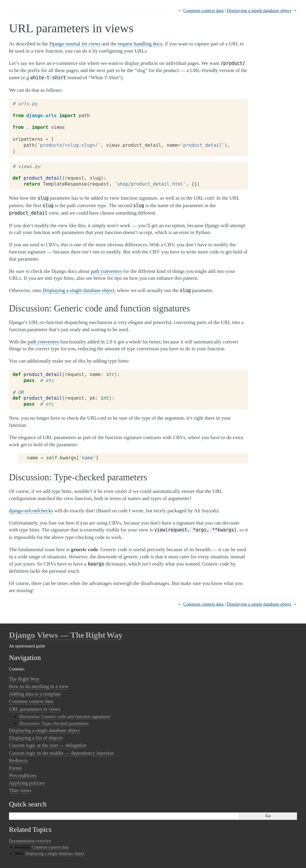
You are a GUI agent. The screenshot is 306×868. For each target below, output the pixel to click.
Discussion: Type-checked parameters (54, 723)
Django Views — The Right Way (66, 635)
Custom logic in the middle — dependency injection (61, 753)
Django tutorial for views (75, 44)
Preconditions (23, 775)
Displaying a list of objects (36, 738)
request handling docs (140, 44)
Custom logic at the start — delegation (48, 745)
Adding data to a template (35, 694)
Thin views (20, 790)
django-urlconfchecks (31, 511)
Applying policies (27, 783)
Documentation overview (30, 841)
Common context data (203, 10)
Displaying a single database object (259, 10)
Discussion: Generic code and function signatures (65, 716)
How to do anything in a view (39, 686)
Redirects (18, 761)
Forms (15, 768)
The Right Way (24, 679)
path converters (106, 271)
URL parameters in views (35, 709)
